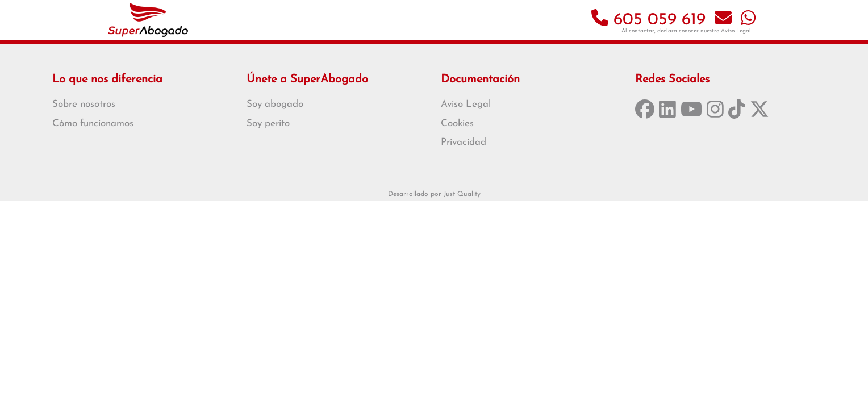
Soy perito (268, 124)
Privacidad (464, 142)
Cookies (457, 124)
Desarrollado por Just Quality (434, 194)
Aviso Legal (736, 31)
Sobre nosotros (84, 104)
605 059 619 (648, 20)
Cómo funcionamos (93, 124)
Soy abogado (275, 104)
